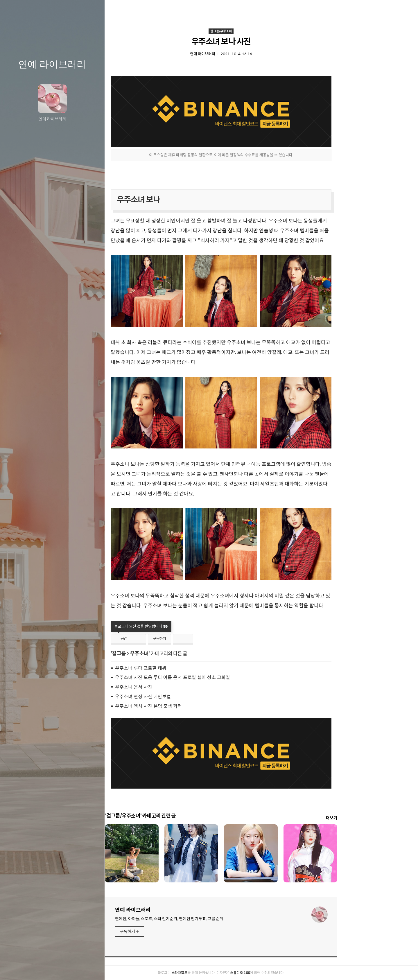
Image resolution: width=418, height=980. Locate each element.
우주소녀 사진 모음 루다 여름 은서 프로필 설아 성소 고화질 (213, 677)
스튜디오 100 (280, 973)
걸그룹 (159, 654)
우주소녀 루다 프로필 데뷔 (181, 668)
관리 (87, 968)
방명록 (41, 968)
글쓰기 (18, 968)
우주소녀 (179, 654)
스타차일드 (219, 973)
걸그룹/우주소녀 (261, 31)
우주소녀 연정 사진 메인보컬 (183, 697)
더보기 (372, 818)
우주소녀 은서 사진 (174, 687)
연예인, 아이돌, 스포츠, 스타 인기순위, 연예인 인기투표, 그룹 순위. (210, 919)
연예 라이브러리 (52, 64)
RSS (64, 968)
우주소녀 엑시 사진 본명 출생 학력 (189, 706)
